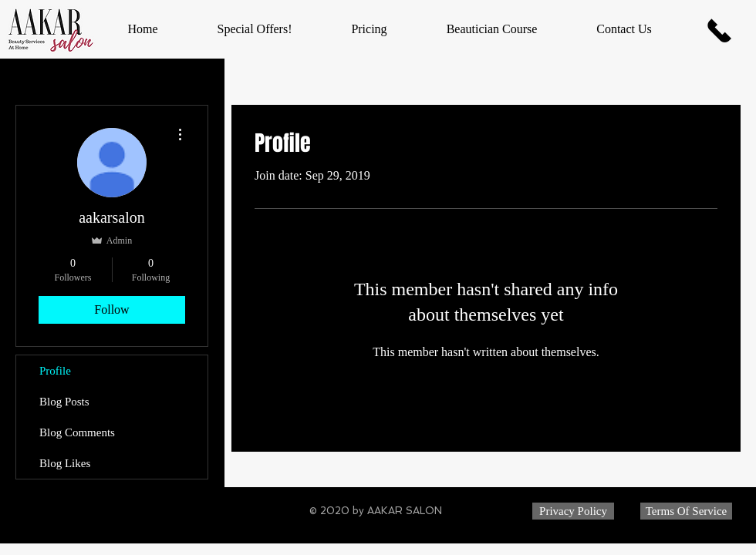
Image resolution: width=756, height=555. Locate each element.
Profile (55, 371)
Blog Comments (77, 432)
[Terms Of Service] (686, 511)
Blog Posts (64, 402)
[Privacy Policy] (573, 511)
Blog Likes (65, 463)
